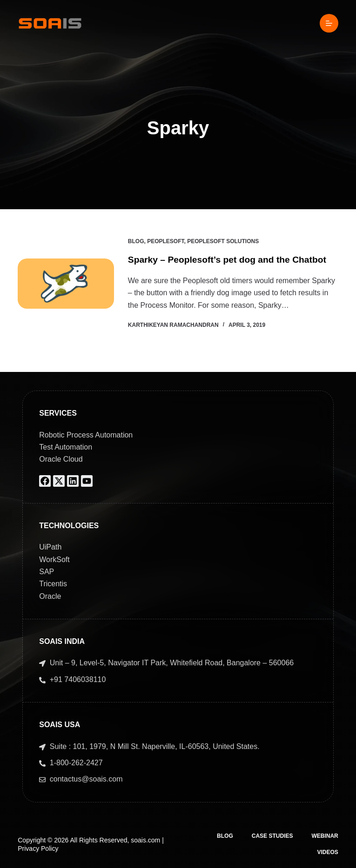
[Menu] (329, 23)
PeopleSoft (165, 241)
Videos (327, 852)
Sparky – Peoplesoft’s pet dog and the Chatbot (231, 259)
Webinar (325, 836)
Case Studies (272, 836)
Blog (136, 241)
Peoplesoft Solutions (223, 241)
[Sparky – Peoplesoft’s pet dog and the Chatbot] (66, 284)
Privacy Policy (38, 848)
